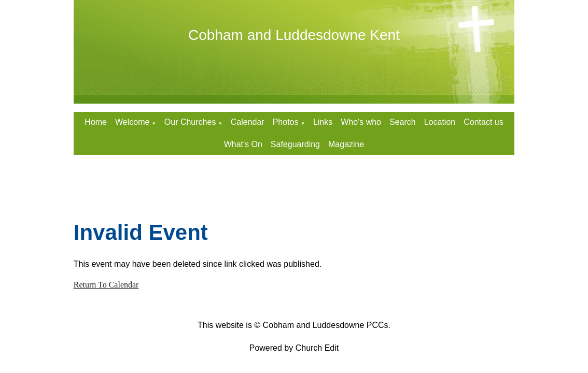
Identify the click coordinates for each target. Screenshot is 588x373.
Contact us (483, 122)
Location (440, 122)
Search (403, 122)
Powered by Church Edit (294, 348)
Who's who (361, 122)
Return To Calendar (106, 285)
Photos (286, 122)
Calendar (248, 122)
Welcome (132, 122)
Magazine (346, 144)
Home (96, 122)
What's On (243, 144)
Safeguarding (295, 144)
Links (323, 122)
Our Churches (190, 122)
